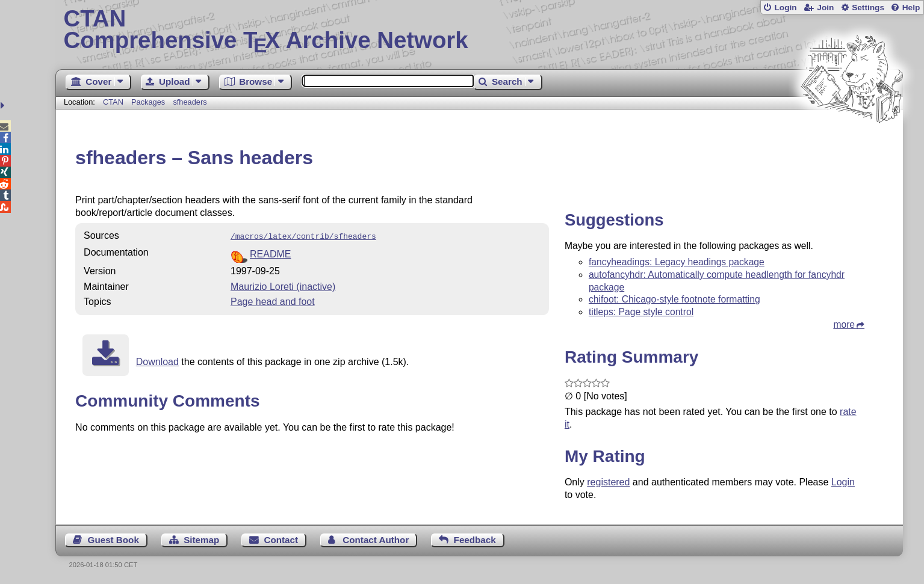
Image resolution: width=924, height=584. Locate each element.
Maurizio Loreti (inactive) (283, 285)
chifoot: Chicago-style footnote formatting (674, 299)
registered (608, 482)
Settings (868, 8)
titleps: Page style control (641, 312)
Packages (149, 102)
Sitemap (201, 540)
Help (911, 8)
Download (157, 361)
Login (785, 8)
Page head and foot (273, 300)
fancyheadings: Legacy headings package (677, 262)
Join (825, 8)
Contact (281, 540)
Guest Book (113, 540)
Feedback (475, 540)
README (270, 253)
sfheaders (190, 102)
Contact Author (376, 540)
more (844, 324)
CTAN (113, 102)
